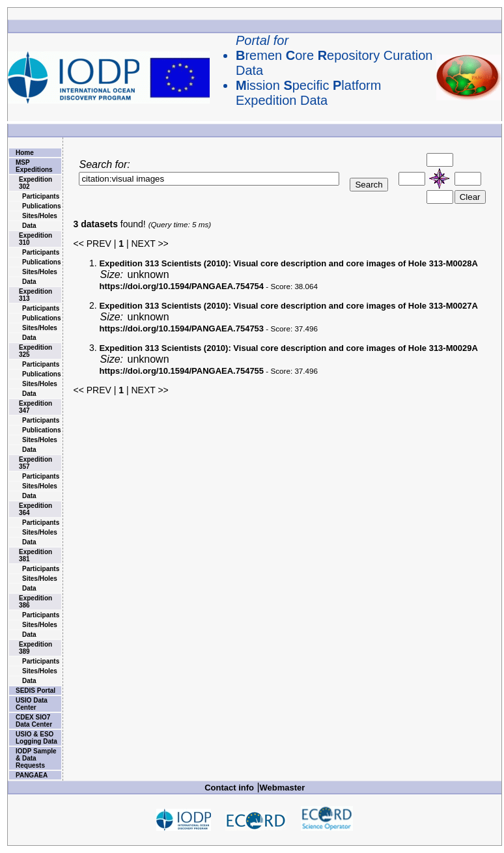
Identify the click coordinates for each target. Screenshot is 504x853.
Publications (41, 206)
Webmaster (283, 788)
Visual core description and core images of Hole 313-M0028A (288, 263)
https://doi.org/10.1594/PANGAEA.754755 (181, 371)
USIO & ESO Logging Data (36, 738)
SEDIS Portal (35, 691)
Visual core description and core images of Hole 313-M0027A (288, 306)
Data (29, 226)
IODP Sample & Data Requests (36, 758)
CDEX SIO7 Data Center (34, 721)
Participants (41, 196)
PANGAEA (32, 775)
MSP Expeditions (34, 166)
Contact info (229, 788)
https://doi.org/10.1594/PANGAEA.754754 (181, 286)
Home (25, 153)
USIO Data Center (32, 704)
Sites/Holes (40, 216)
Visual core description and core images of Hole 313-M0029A (288, 348)
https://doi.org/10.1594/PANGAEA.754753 (181, 329)
